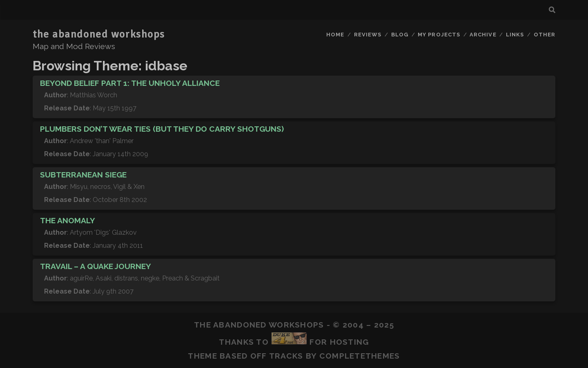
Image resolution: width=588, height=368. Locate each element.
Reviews (368, 35)
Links (515, 35)
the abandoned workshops (99, 34)
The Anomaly (68, 220)
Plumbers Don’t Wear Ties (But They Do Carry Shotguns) (162, 129)
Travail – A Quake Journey (96, 266)
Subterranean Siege (83, 175)
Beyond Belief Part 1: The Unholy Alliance (130, 83)
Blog (400, 35)
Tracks (286, 356)
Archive (483, 35)
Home (335, 35)
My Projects (439, 35)
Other (545, 35)
